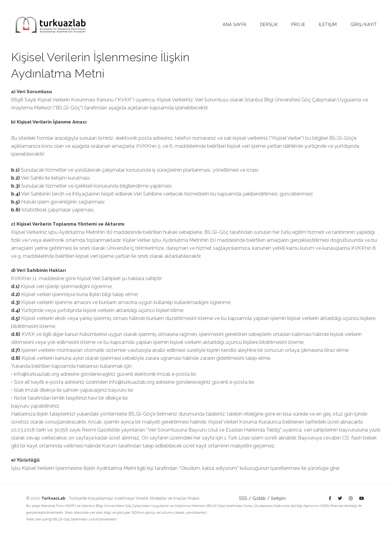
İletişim (278, 498)
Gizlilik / (261, 498)
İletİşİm (328, 25)
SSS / (245, 498)
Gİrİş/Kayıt (364, 25)
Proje (298, 25)
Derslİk (269, 25)
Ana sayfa (235, 25)
